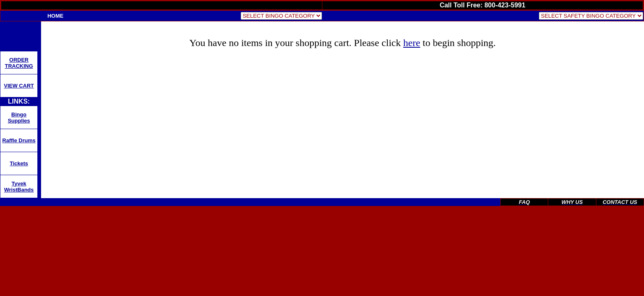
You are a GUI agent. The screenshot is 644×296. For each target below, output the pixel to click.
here (412, 43)
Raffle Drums (19, 140)
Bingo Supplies (19, 118)
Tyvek (19, 184)
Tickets (19, 163)
